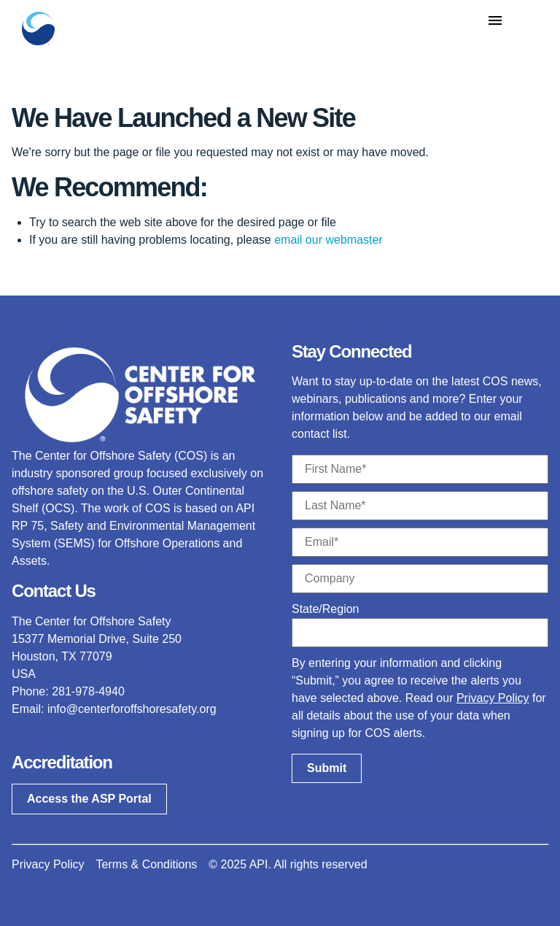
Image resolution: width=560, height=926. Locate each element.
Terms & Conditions (147, 864)
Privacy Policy (493, 698)
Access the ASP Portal (89, 799)
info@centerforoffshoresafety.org (132, 709)
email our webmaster (328, 240)
